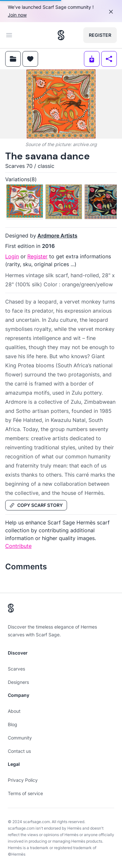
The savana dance (47, 156)
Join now (17, 15)
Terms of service (25, 793)
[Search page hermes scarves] (61, 35)
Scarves (16, 669)
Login (12, 256)
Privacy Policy (23, 780)
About (14, 711)
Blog (13, 724)
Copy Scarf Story (36, 505)
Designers (18, 682)
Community (20, 738)
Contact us (19, 751)
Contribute (18, 546)
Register (100, 35)
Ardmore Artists (57, 236)
